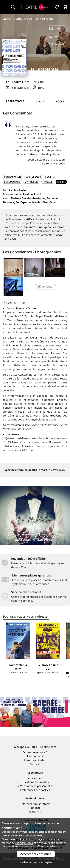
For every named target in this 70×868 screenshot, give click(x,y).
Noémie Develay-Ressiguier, (29, 198)
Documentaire (12, 182)
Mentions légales (35, 760)
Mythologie (31, 182)
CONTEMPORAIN (13, 177)
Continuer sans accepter (36, 862)
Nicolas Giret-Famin (45, 202)
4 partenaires (27, 839)
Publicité (35, 808)
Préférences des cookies (35, 790)
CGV (19, 786)
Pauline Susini (18, 190)
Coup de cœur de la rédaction (46, 159)
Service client (35, 778)
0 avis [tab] (40, 101)
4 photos (58, 28)
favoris (57, 44)
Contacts (35, 764)
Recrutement (35, 756)
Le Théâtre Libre (18, 82)
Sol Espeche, (24, 202)
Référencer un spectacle (35, 804)
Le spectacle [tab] (15, 101)
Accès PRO (35, 812)
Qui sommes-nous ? (35, 752)
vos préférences (24, 843)
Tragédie (47, 182)
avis (54, 36)
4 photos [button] (45, 287)
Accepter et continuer (36, 854)
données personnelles (39, 786)
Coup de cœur (33, 177)
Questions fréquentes (35, 782)
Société (49, 177)
